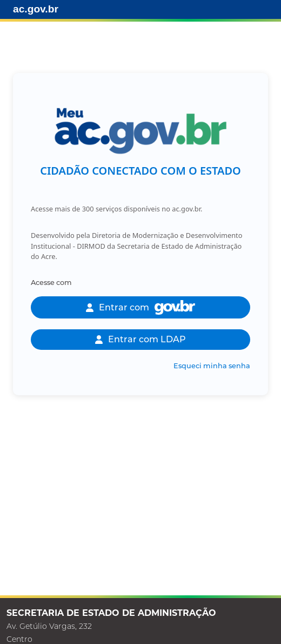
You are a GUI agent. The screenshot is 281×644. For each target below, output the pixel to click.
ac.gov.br (36, 9)
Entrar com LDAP (140, 339)
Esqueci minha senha (212, 366)
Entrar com (140, 307)
